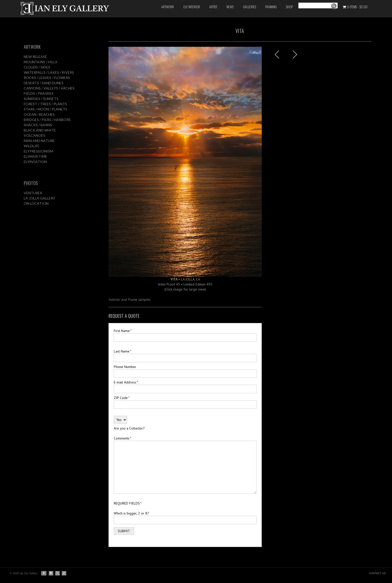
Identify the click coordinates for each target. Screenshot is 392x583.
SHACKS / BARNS (38, 125)
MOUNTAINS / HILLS (40, 62)
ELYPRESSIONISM (38, 151)
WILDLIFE (32, 146)
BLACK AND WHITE (40, 130)
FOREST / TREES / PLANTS (45, 104)
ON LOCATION (36, 203)
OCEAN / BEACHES (39, 114)
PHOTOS (31, 183)
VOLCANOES (34, 135)
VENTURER (33, 193)
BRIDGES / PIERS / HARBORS (47, 120)
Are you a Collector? (129, 428)
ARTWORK (32, 47)
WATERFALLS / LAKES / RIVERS (49, 72)
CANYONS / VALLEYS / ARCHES (49, 88)
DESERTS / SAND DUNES (44, 83)
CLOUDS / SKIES (37, 67)
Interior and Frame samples (129, 299)
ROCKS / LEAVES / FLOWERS (47, 78)
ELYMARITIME (35, 156)
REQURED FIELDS (127, 503)
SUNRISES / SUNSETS (41, 99)
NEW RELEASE (35, 57)
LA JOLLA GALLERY (39, 198)
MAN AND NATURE (39, 141)
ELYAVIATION (35, 162)
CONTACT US (377, 573)
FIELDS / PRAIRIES (39, 93)
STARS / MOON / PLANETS (45, 109)
